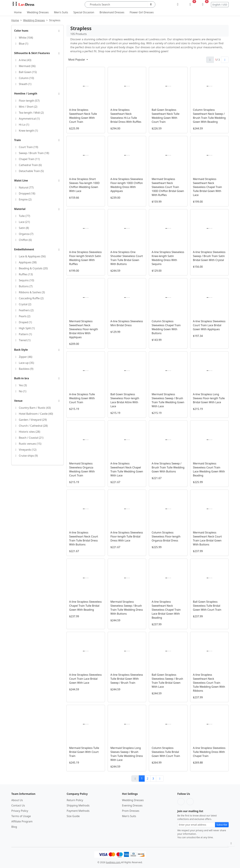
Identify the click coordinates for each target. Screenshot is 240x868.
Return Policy (75, 800)
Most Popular (77, 60)
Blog (14, 827)
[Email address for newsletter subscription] (196, 825)
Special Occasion (84, 12)
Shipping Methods (78, 805)
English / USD (220, 5)
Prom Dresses (131, 811)
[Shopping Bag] (203, 4)
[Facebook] (181, 802)
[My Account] (178, 4)
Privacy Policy (20, 811)
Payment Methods (78, 811)
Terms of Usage (21, 816)
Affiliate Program (22, 821)
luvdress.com (113, 862)
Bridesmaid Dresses (112, 12)
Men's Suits (61, 12)
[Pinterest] (190, 802)
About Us (17, 800)
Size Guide (73, 816)
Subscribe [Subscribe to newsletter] (222, 825)
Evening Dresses (132, 805)
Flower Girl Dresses (142, 12)
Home (18, 12)
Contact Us (18, 805)
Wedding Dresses (38, 12)
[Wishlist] (190, 4)
